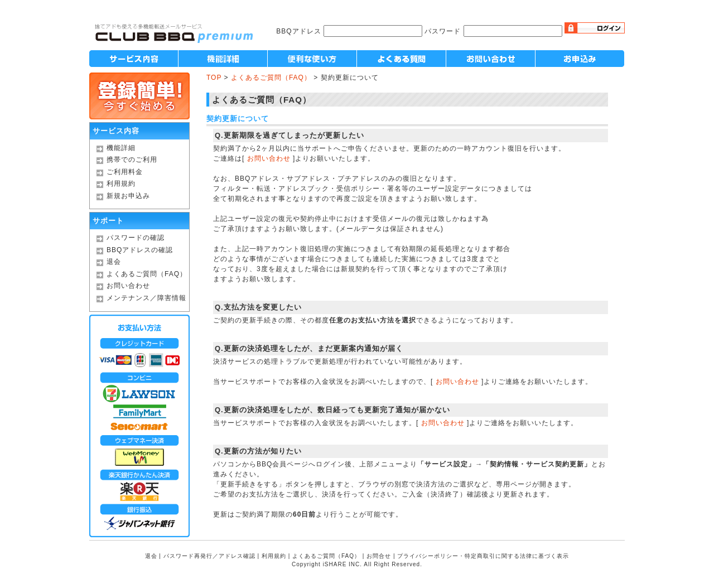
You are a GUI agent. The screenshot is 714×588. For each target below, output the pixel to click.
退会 (114, 262)
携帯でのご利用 (132, 160)
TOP (214, 78)
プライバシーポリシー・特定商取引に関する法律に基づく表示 (483, 556)
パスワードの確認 (136, 238)
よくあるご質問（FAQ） (147, 274)
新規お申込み (128, 196)
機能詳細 (121, 148)
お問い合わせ (128, 286)
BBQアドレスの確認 (140, 250)
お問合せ (379, 556)
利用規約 (121, 184)
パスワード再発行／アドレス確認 (209, 556)
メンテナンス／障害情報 (146, 298)
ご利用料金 (125, 172)
